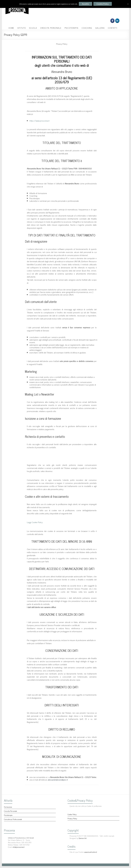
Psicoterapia (8, 815)
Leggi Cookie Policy (35, 522)
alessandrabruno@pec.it (58, 780)
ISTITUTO (22, 28)
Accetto (85, 4)
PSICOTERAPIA (72, 28)
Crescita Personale (10, 811)
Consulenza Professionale (13, 819)
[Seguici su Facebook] (112, 21)
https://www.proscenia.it (39, 121)
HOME (11, 28)
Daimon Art (83, 838)
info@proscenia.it (18, 847)
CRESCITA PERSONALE (51, 28)
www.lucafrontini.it (91, 852)
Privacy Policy (72, 818)
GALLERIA (100, 28)
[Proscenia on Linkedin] (117, 21)
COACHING (87, 28)
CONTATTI (113, 28)
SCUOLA (33, 28)
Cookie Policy (72, 814)
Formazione (8, 807)
